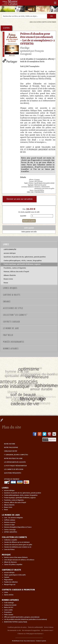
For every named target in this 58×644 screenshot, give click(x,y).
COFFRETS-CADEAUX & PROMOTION (18, 590)
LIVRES (5, 488)
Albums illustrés (10, 275)
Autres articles (9, 595)
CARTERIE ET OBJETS (11, 570)
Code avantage (9, 603)
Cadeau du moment (10, 605)
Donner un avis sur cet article (20, 199)
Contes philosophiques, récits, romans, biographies (23, 261)
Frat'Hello (8, 335)
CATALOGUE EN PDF (11, 451)
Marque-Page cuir (10, 585)
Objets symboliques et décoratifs (15, 575)
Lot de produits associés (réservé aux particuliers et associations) (25, 619)
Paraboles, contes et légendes (15, 268)
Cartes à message (10, 530)
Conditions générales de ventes (17, 627)
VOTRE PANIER (52, 22)
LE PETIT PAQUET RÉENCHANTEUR (15, 466)
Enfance (7, 302)
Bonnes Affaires (11, 349)
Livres (6, 245)
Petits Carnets (9, 615)
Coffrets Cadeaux (11, 322)
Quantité (23, 216)
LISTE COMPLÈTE (10, 249)
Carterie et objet (9, 525)
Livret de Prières (9, 550)
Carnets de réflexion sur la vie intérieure (17, 542)
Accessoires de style (13, 308)
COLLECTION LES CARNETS (14, 537)
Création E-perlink (41, 641)
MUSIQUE (6, 555)
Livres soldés (8, 610)
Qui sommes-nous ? (47, 630)
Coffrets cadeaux (10, 520)
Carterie (7, 577)
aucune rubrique (10, 253)
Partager (12, 61)
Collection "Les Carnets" (15, 315)
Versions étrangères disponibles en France (18, 527)
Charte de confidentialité (35, 627)
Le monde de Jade (11, 329)
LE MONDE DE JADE (11, 515)
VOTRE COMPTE (42, 22)
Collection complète (11, 540)
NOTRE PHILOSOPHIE (11, 447)
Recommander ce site (14, 630)
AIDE (31, 22)
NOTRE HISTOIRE (10, 444)
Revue (6, 283)
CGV (35, 22)
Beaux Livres (8, 279)
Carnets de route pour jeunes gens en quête (18, 545)
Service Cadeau (49, 627)
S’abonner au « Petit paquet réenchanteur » (30, 634)
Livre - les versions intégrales (13, 518)
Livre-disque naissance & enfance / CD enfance (19, 560)
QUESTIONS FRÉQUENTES (13, 473)
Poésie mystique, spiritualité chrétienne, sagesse (22, 264)
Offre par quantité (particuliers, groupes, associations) (22, 617)
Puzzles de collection (11, 582)
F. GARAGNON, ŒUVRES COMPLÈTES (16, 455)
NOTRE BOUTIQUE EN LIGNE (13, 458)
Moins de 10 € (9, 607)
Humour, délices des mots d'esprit (16, 272)
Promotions (8, 612)
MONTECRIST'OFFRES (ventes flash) (16, 622)
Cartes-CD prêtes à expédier (13, 565)
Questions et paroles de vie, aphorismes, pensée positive (25, 257)
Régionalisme (8, 580)
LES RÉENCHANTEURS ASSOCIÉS (15, 462)
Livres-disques (10, 288)
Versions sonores (10, 522)
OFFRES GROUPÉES (11, 532)
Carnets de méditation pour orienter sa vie (18, 547)
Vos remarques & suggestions (31, 630)
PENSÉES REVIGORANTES (14, 342)
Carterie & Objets (12, 295)
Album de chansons (10, 562)
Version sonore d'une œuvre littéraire (16, 557)
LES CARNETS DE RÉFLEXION (14, 469)
